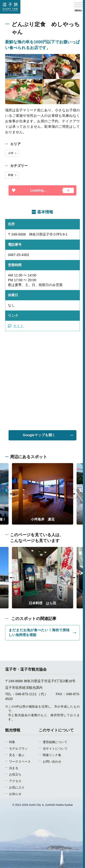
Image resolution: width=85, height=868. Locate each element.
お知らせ (15, 794)
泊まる (14, 768)
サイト (16, 326)
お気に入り (17, 787)
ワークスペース (20, 762)
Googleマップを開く (48, 435)
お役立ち (15, 774)
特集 (12, 742)
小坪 (12, 153)
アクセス (15, 781)
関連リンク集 (52, 755)
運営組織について (55, 742)
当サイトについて (55, 749)
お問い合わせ (52, 762)
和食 (12, 175)
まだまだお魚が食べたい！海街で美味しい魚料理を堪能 (43, 632)
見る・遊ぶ (17, 755)
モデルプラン (18, 749)
